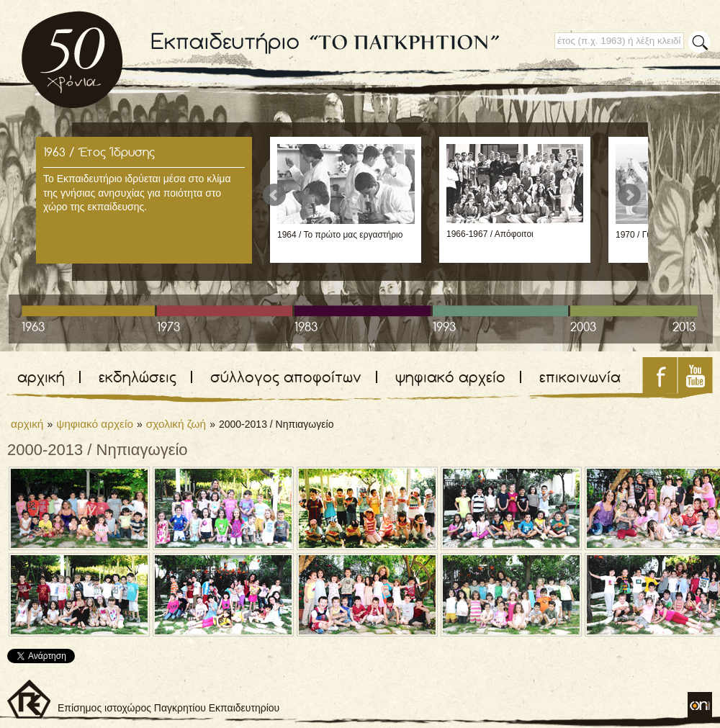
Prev (274, 195)
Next (629, 195)
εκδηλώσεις (138, 377)
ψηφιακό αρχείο (450, 377)
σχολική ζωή (176, 424)
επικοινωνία (580, 377)
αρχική (41, 377)
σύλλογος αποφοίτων (286, 377)
